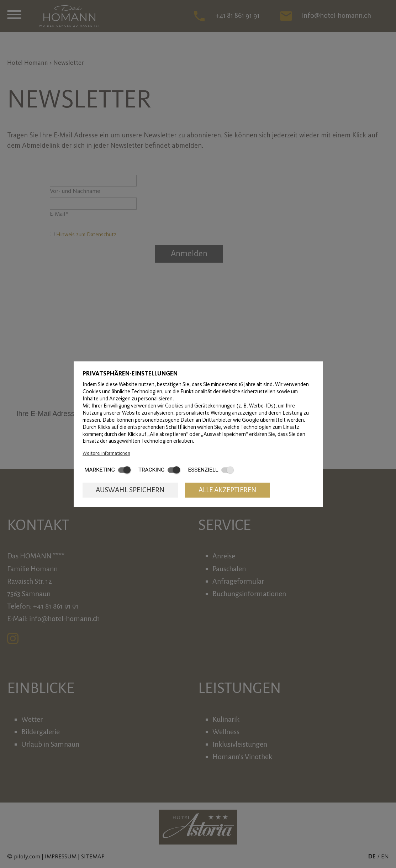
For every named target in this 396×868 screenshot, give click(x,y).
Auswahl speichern (130, 490)
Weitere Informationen (106, 453)
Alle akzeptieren (228, 490)
